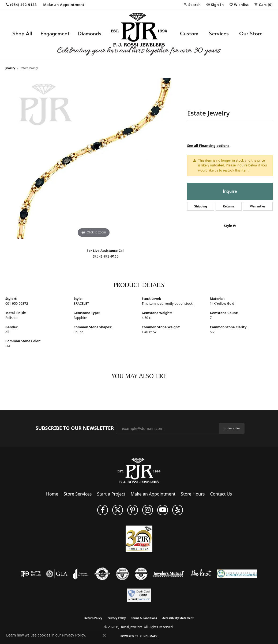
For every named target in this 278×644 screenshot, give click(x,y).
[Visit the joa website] (81, 574)
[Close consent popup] (104, 635)
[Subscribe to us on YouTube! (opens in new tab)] (163, 510)
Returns (229, 206)
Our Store (251, 34)
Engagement (55, 34)
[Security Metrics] (139, 595)
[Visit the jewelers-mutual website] (169, 574)
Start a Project (111, 494)
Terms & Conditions (144, 618)
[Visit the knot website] (201, 574)
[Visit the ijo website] (31, 574)
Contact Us (221, 494)
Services (219, 34)
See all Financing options (208, 146)
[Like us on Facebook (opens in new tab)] (103, 510)
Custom (189, 34)
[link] (21, 5)
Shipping (201, 206)
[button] (192, 5)
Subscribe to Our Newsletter (75, 428)
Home (52, 494)
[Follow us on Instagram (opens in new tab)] (148, 510)
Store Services (78, 494)
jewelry (10, 68)
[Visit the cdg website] (122, 574)
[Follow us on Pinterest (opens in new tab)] (133, 510)
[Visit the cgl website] (141, 574)
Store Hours (193, 494)
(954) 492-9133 (106, 256)
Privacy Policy (117, 618)
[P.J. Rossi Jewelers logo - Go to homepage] (139, 34)
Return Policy (93, 618)
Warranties (258, 206)
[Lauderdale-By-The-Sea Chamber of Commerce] (237, 574)
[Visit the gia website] (57, 574)
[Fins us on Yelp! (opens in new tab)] (178, 510)
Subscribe (232, 428)
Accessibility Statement (178, 618)
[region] (93, 158)
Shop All (22, 34)
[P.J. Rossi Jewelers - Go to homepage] (139, 470)
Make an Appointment (153, 494)
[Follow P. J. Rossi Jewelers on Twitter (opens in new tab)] (118, 510)
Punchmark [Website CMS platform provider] (149, 636)
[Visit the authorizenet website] (102, 574)
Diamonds (90, 34)
